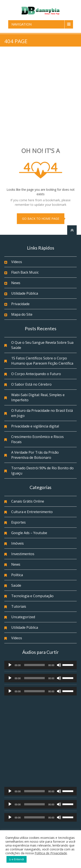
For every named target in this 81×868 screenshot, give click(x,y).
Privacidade (20, 304)
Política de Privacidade (51, 853)
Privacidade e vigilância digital (35, 426)
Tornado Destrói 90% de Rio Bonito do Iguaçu (42, 471)
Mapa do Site (22, 314)
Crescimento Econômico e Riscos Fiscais (37, 439)
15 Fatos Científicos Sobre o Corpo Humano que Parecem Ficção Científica (42, 361)
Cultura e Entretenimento (32, 512)
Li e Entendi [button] (17, 859)
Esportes (18, 522)
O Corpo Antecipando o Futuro (36, 374)
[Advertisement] (40, 98)
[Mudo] (59, 665)
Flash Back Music (25, 272)
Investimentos (23, 554)
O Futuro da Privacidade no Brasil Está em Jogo (42, 413)
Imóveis (17, 543)
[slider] (35, 665)
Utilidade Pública (25, 293)
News (16, 283)
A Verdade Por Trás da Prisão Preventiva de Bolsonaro (35, 455)
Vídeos (17, 262)
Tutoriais (19, 606)
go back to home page (41, 219)
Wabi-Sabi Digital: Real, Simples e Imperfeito (38, 397)
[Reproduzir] (10, 665)
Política (17, 575)
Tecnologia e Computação (32, 596)
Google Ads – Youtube (29, 533)
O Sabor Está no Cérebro (31, 384)
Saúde (16, 585)
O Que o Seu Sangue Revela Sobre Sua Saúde (42, 345)
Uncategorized (23, 617)
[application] (40, 665)
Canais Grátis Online (28, 501)
